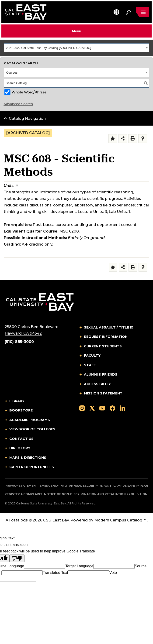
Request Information (106, 337)
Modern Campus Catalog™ (121, 520)
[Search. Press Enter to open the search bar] (128, 12)
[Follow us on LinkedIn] (122, 408)
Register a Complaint (23, 494)
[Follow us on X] (92, 408)
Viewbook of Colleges (32, 429)
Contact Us (21, 439)
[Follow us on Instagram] (82, 408)
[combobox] (76, 48)
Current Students (103, 346)
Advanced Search (18, 104)
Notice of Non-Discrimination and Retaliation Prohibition (96, 494)
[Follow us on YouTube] (102, 408)
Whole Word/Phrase (29, 92)
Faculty (92, 356)
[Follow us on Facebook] (112, 408)
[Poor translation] (17, 558)
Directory (20, 448)
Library (17, 401)
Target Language (79, 566)
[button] (116, 12)
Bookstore (21, 410)
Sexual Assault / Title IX (109, 327)
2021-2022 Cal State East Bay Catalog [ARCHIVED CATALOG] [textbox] (49, 48)
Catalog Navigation (27, 118)
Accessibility (97, 384)
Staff (90, 365)
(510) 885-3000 (19, 342)
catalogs (19, 520)
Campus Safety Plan (131, 486)
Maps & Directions (28, 458)
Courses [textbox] (12, 73)
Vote (113, 573)
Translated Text (55, 573)
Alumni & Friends (101, 374)
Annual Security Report (90, 486)
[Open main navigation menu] (143, 12)
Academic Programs (30, 420)
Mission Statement (103, 393)
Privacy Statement (21, 486)
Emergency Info (53, 486)
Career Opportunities (32, 467)
